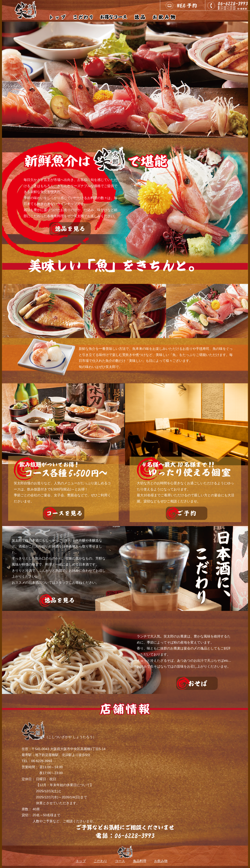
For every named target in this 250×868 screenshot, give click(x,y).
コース (120, 861)
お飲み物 (161, 861)
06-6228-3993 (42, 761)
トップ (81, 861)
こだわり (100, 861)
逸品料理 (140, 861)
